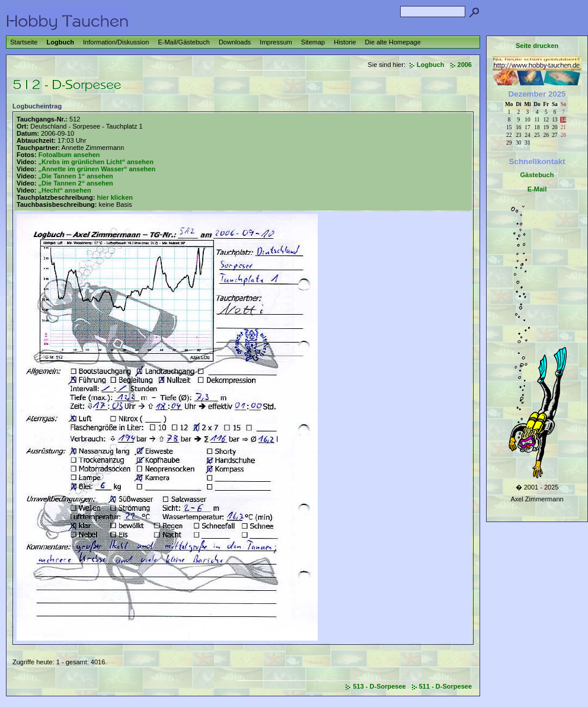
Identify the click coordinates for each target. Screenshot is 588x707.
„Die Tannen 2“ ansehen (75, 183)
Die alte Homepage (393, 42)
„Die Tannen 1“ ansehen (75, 176)
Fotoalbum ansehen (69, 155)
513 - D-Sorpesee (379, 686)
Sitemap (313, 42)
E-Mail (537, 189)
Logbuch (60, 42)
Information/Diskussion (116, 42)
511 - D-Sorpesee (445, 686)
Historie (345, 42)
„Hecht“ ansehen (64, 190)
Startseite (24, 42)
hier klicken (115, 197)
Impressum (276, 42)
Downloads (235, 42)
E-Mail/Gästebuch (183, 42)
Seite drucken (537, 46)
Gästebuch (537, 175)
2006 (465, 65)
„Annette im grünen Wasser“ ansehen (97, 169)
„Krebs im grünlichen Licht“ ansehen (95, 162)
